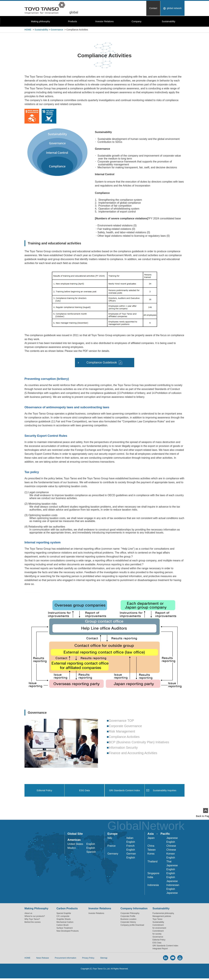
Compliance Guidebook (102, 362)
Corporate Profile (128, 917)
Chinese (171, 847)
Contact (153, 8)
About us (28, 914)
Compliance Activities (124, 737)
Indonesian (173, 886)
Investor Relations (104, 21)
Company (137, 21)
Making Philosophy (36, 909)
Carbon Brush (63, 926)
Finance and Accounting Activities (133, 753)
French (130, 847)
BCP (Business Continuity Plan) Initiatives (139, 742)
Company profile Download (132, 926)
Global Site (75, 835)
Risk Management (122, 731)
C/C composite (63, 917)
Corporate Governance (125, 726)
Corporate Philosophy (130, 914)
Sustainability (169, 21)
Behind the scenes (33, 923)
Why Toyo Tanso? (32, 920)
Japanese (172, 839)
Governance (57, 30)
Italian (130, 839)
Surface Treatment (65, 929)
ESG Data (85, 791)
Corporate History (128, 923)
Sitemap (104, 959)
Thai (169, 862)
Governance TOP (121, 721)
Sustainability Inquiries (165, 791)
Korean (171, 854)
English (91, 845)
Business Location (128, 920)
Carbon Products (67, 909)
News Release (43, 959)
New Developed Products (68, 932)
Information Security (123, 748)
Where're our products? (35, 917)
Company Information (134, 909)
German (131, 854)
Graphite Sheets (64, 920)
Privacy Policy (88, 959)
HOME (28, 30)
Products (72, 21)
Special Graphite (64, 914)
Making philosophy (40, 21)
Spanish (91, 853)
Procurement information (65, 959)
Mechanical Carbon (65, 923)
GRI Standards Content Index (125, 791)
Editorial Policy (44, 791)
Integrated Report (160, 949)
